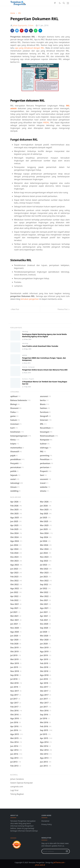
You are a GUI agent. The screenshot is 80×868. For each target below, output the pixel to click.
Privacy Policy (47, 824)
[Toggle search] (64, 3)
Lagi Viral (14, 790)
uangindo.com (17, 787)
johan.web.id (40, 865)
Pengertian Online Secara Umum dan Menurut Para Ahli (45, 370)
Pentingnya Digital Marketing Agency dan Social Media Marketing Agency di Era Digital (44, 335)
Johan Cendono (17, 779)
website (25, 355)
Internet (25, 367)
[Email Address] (53, 851)
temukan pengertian (30, 299)
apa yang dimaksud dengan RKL (30, 48)
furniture (25, 379)
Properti (31, 379)
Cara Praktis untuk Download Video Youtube (40, 346)
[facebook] (55, 3)
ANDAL (46, 122)
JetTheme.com (59, 862)
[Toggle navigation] (68, 3)
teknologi (25, 332)
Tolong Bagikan (17, 794)
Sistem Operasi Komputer (22, 783)
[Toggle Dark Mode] (60, 3)
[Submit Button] (67, 851)
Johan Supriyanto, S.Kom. (23, 25)
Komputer (32, 367)
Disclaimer (45, 821)
